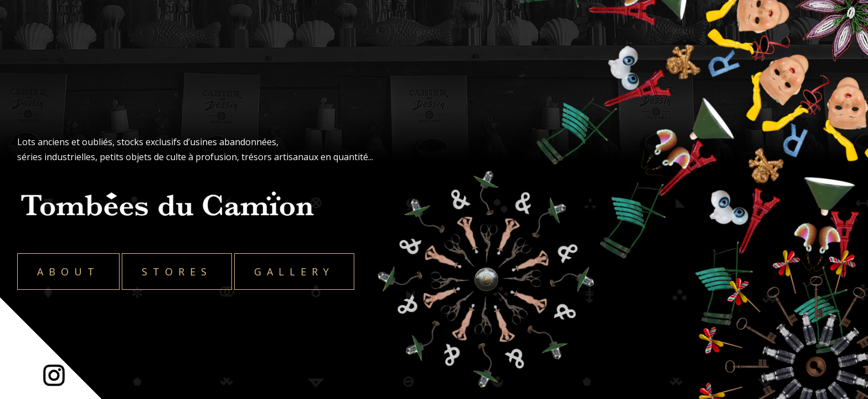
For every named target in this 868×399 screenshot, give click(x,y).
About (68, 272)
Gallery (294, 272)
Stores (177, 272)
